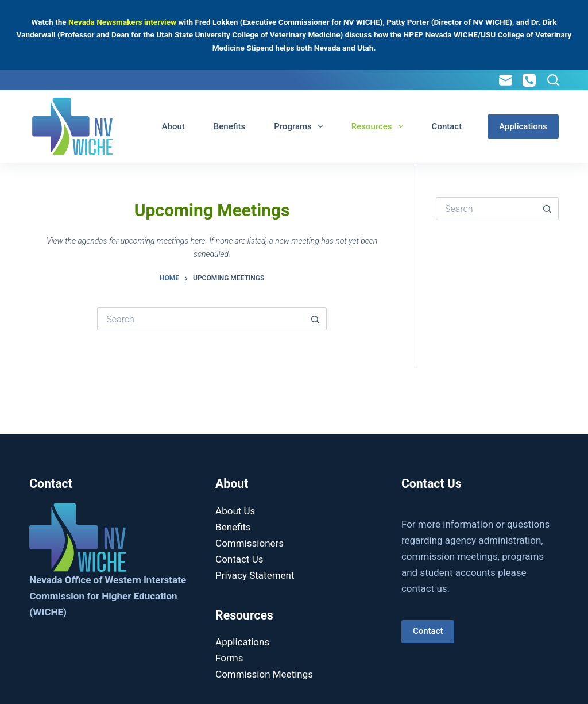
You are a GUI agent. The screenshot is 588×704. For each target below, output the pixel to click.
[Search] (553, 80)
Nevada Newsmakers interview (122, 22)
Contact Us (239, 559)
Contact (447, 126)
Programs (301, 126)
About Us (235, 511)
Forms (229, 658)
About (173, 126)
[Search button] (315, 319)
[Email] (506, 80)
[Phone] (529, 80)
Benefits (229, 126)
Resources (380, 126)
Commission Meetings (264, 674)
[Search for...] (200, 319)
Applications (523, 126)
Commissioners (249, 543)
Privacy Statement (255, 575)
